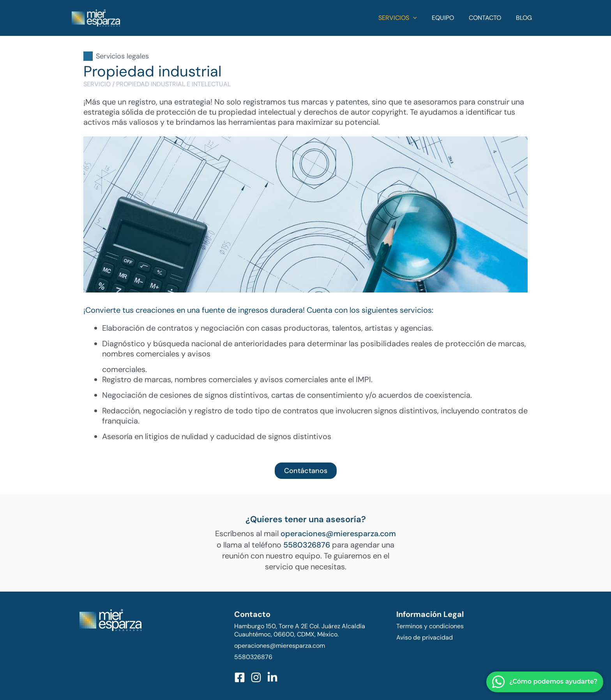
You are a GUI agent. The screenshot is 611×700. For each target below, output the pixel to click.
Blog (525, 18)
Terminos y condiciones (430, 626)
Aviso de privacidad (425, 637)
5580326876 (307, 544)
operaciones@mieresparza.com (338, 533)
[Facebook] (240, 677)
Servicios (406, 18)
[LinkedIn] (272, 677)
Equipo (449, 18)
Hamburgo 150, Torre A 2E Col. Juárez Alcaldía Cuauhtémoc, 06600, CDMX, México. (300, 630)
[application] (421, 18)
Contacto (488, 18)
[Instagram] (256, 677)
